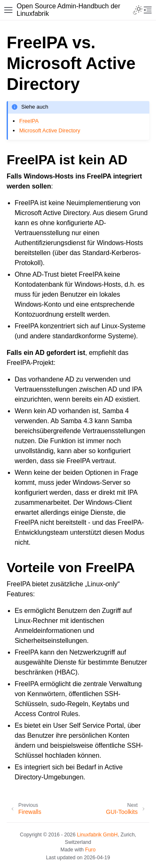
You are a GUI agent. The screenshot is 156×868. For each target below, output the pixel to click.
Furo (90, 850)
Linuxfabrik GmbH (97, 835)
